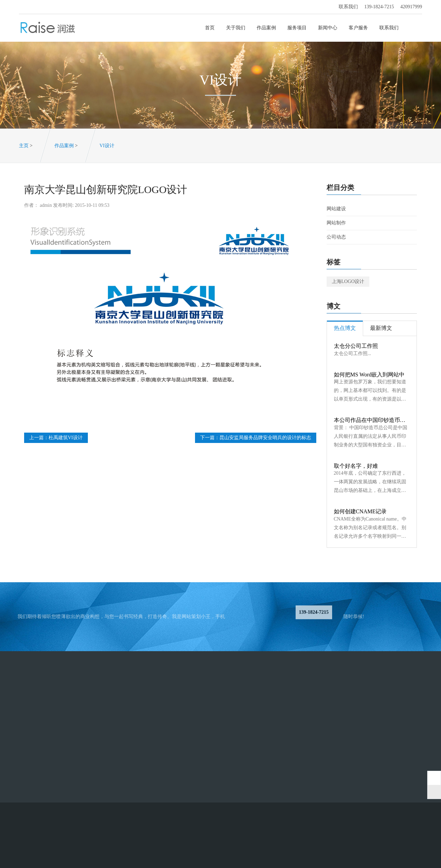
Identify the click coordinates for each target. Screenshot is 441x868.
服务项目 (298, 28)
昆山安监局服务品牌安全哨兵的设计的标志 (265, 438)
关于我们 (236, 28)
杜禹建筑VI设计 (66, 438)
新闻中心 (328, 28)
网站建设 (336, 209)
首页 (210, 28)
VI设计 (107, 146)
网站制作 (336, 223)
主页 (24, 146)
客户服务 (359, 28)
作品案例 (267, 28)
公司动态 (336, 237)
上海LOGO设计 (348, 281)
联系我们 (389, 28)
